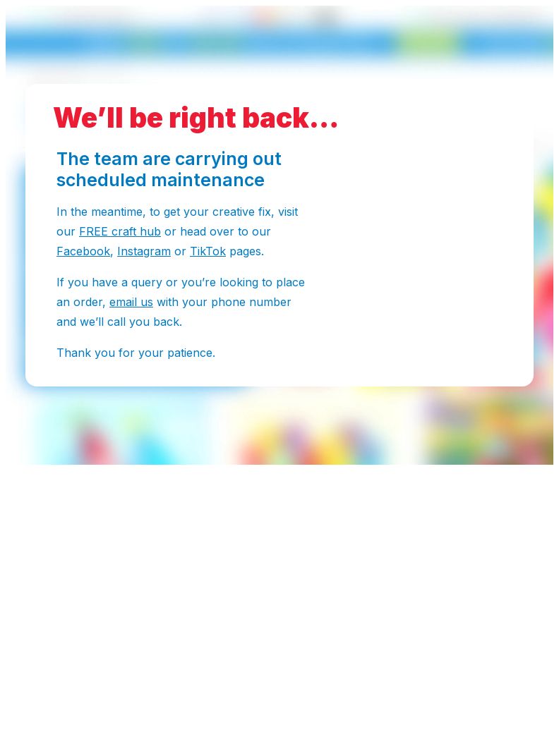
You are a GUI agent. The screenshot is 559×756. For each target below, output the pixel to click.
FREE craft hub (120, 231)
